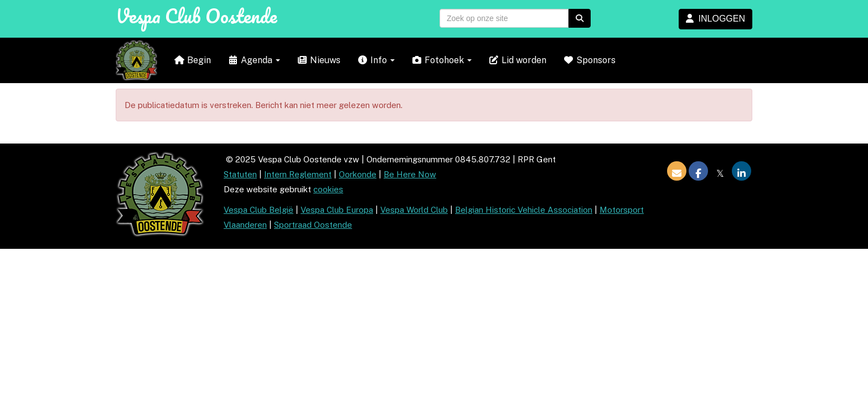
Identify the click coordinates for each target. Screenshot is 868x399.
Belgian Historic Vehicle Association (524, 210)
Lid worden (517, 60)
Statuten (240, 174)
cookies (328, 189)
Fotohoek (441, 60)
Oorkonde (358, 174)
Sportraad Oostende (313, 225)
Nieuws (319, 60)
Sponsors (589, 60)
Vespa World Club (414, 210)
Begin (192, 60)
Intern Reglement (298, 174)
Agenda (254, 60)
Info (376, 60)
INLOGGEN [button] (715, 19)
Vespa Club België (259, 210)
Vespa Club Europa (337, 210)
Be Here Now (410, 174)
